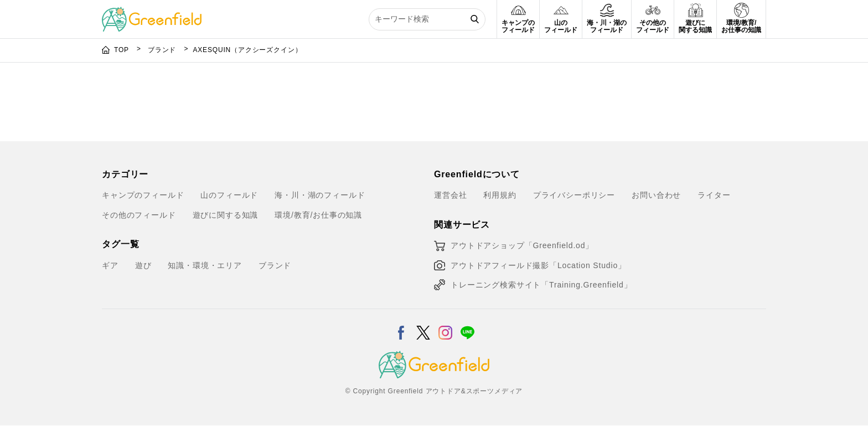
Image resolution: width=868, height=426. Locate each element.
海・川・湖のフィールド (320, 195)
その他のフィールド (139, 215)
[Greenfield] (152, 13)
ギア (110, 265)
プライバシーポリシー (574, 195)
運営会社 (450, 195)
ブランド (163, 50)
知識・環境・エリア (205, 265)
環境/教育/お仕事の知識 (318, 215)
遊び (143, 265)
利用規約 (500, 195)
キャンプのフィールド (143, 195)
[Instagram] (445, 326)
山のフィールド (229, 195)
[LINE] (467, 326)
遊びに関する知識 (226, 215)
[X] (423, 326)
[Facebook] (401, 326)
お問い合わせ (656, 195)
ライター (714, 195)
